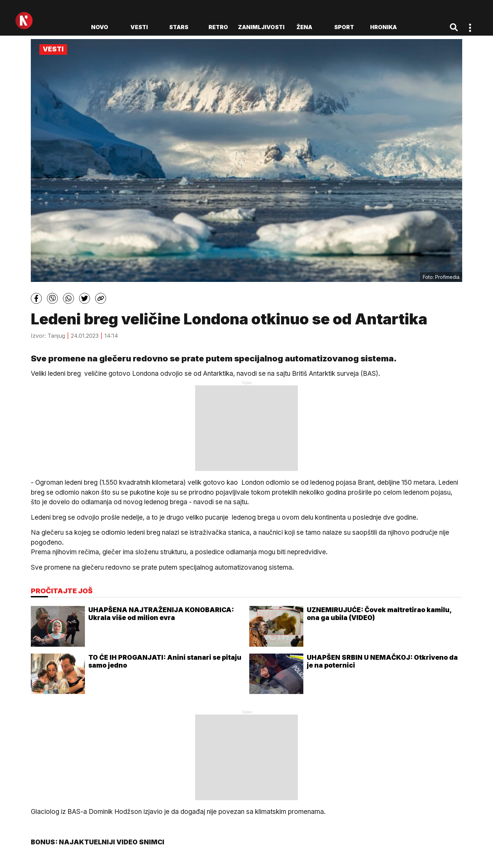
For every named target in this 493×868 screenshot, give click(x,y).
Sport (344, 27)
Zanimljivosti (261, 27)
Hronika (383, 27)
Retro (218, 27)
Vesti (139, 27)
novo (100, 27)
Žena (304, 27)
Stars (179, 27)
